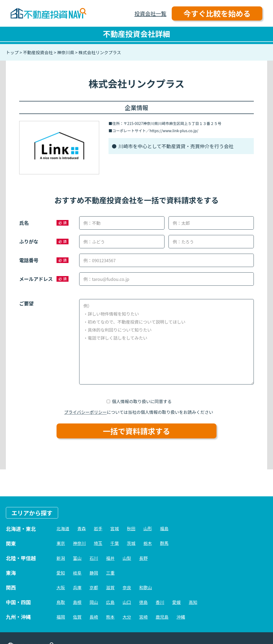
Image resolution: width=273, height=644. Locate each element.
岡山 (94, 602)
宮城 (115, 528)
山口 (127, 602)
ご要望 (26, 303)
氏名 (24, 223)
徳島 (143, 602)
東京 (61, 543)
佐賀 (77, 617)
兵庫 (77, 587)
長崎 (94, 617)
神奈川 (79, 543)
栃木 (148, 543)
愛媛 (176, 602)
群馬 (164, 543)
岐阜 (77, 573)
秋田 (131, 528)
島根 (77, 602)
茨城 (131, 543)
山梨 (127, 558)
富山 (77, 558)
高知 (193, 602)
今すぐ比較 (217, 13)
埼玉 (98, 543)
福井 (110, 558)
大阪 (61, 587)
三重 (110, 573)
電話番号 (29, 260)
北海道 (63, 528)
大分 (127, 617)
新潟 (61, 558)
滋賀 (110, 587)
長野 (143, 558)
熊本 (110, 617)
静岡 (94, 573)
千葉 (115, 543)
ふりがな (29, 241)
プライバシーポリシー (86, 412)
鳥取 (61, 602)
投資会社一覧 (150, 13)
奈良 (127, 587)
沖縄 (181, 617)
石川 (94, 558)
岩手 (98, 528)
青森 (82, 528)
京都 (94, 587)
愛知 (61, 573)
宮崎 (143, 617)
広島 (110, 602)
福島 (164, 528)
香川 (160, 602)
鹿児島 (162, 617)
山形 (148, 528)
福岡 (61, 617)
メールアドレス (36, 279)
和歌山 (146, 587)
